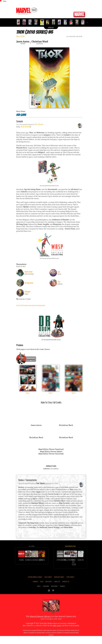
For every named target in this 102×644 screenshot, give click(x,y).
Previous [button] (15, 22)
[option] (19, 22)
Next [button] (87, 22)
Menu (5, 1)
